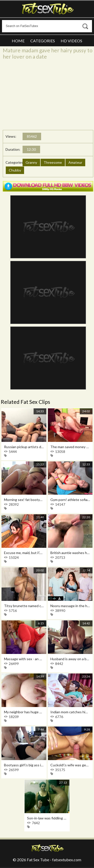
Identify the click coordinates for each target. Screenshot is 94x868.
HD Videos (71, 41)
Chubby (15, 170)
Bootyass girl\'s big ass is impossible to (24, 765)
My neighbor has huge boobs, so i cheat (24, 712)
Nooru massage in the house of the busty (70, 606)
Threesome (53, 162)
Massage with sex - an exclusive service (24, 659)
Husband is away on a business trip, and (70, 659)
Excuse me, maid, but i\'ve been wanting (24, 553)
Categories (43, 41)
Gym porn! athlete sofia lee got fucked (70, 500)
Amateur (75, 162)
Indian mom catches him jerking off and (70, 712)
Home (18, 41)
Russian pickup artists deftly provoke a (24, 447)
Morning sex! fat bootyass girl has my (24, 500)
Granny (31, 162)
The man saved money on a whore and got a (70, 447)
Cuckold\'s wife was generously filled (70, 765)
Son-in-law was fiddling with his (47, 818)
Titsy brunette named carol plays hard (24, 606)
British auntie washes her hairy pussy (70, 553)
